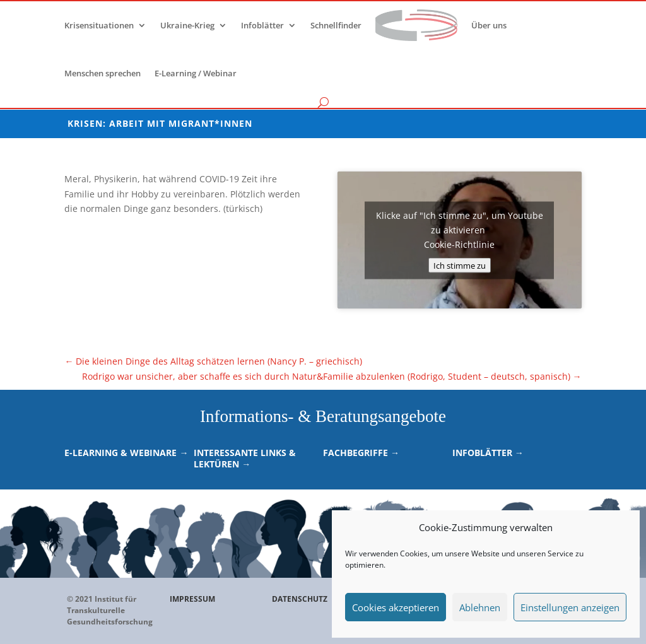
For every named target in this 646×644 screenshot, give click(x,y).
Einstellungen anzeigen (570, 607)
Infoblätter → (488, 453)
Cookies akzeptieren (396, 607)
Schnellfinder (336, 25)
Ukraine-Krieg (187, 25)
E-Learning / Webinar (196, 73)
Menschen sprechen (103, 73)
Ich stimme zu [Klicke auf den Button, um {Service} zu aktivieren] (460, 265)
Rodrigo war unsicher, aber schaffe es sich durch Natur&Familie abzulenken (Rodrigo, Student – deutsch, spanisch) (332, 376)
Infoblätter (262, 25)
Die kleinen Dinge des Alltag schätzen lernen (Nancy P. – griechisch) (213, 361)
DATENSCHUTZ (300, 599)
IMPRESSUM (192, 599)
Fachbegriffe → (361, 453)
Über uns (489, 25)
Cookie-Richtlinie (459, 244)
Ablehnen (480, 607)
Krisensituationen (99, 25)
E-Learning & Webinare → (126, 453)
